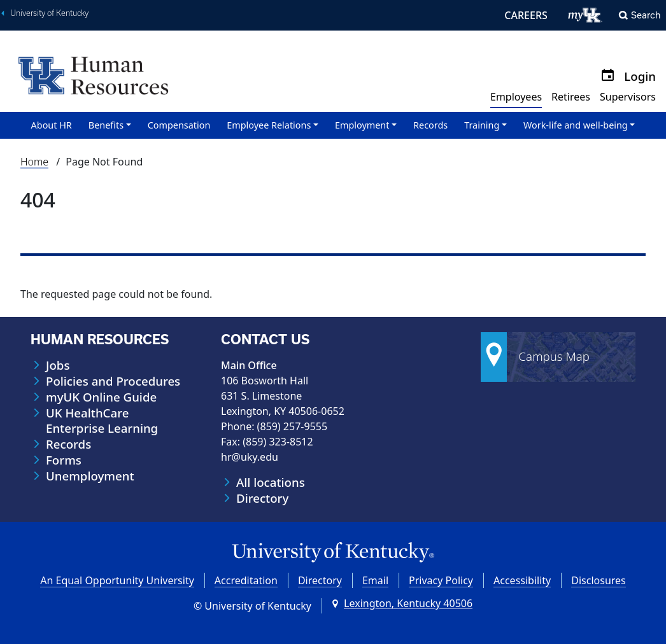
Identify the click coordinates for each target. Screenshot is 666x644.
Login (640, 76)
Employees (516, 97)
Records (430, 125)
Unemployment (90, 476)
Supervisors (628, 97)
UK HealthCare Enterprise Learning (102, 421)
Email (375, 580)
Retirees (571, 97)
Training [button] (482, 125)
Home (34, 162)
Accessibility (522, 580)
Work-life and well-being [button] (576, 125)
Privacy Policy (441, 580)
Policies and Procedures (113, 381)
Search (646, 15)
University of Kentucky (49, 13)
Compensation (179, 125)
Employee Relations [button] (269, 125)
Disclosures (599, 580)
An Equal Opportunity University (117, 580)
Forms (64, 460)
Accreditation (246, 580)
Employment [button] (362, 125)
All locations (271, 482)
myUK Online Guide (101, 397)
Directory (262, 498)
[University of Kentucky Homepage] (333, 553)
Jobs (58, 365)
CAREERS (526, 15)
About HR (52, 125)
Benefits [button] (106, 125)
